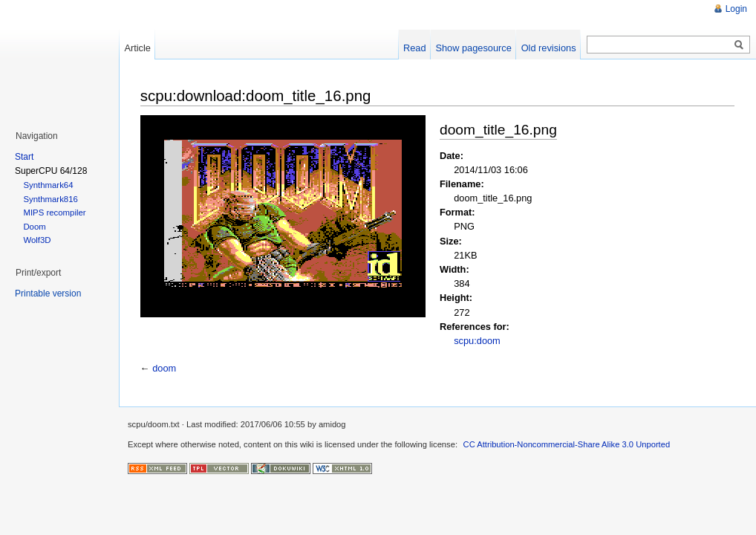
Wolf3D (37, 240)
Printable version (48, 294)
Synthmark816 (50, 199)
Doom (34, 227)
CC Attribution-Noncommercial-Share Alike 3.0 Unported (567, 444)
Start (24, 157)
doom (164, 368)
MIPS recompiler (54, 213)
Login (736, 9)
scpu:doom (477, 341)
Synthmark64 (48, 185)
